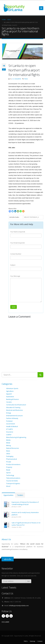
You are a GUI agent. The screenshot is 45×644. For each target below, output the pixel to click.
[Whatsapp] (21, 211)
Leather (9, 435)
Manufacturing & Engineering (16, 437)
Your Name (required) (18, 232)
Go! (29, 581)
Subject (13, 265)
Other (8, 454)
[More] (23, 211)
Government (11, 424)
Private (9, 462)
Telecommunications (13, 478)
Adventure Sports (12, 388)
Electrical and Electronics (15, 410)
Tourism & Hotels (12, 481)
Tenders (20, 495)
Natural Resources (13, 448)
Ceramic (9, 402)
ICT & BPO (10, 429)
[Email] (18, 211)
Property (9, 467)
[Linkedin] (15, 211)
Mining (8, 445)
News (26, 79)
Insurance (10, 432)
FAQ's (26, 641)
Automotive (10, 397)
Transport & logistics (13, 483)
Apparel (9, 394)
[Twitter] (13, 211)
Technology (10, 475)
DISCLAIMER (5, 622)
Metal (8, 443)
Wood (8, 486)
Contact (40, 641)
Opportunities (8, 495)
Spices (8, 473)
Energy (9, 413)
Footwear (9, 421)
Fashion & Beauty (12, 418)
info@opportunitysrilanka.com (19, 606)
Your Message (15, 276)
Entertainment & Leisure (14, 416)
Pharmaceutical (12, 459)
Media (8, 440)
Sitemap (33, 641)
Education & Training (13, 407)
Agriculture (10, 391)
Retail (8, 470)
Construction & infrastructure (16, 405)
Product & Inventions (13, 464)
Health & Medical (12, 426)
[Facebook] (10, 211)
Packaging (10, 456)
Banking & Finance (12, 399)
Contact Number (16, 254)
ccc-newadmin (17, 79)
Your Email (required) (17, 243)
